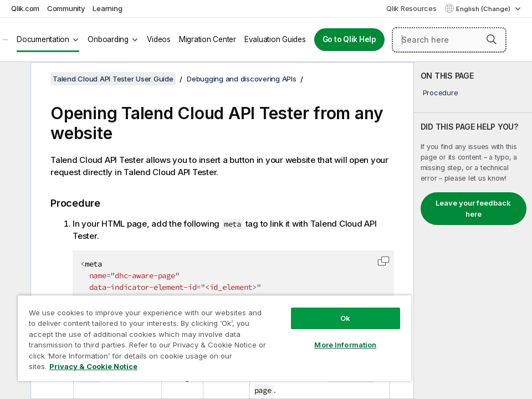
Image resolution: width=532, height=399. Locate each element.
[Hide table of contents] (14, 79)
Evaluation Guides (275, 39)
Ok (345, 318)
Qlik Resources (411, 8)
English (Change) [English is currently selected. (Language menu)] (484, 9)
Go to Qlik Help (349, 39)
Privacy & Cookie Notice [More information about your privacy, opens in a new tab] (93, 366)
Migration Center (208, 39)
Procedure (441, 93)
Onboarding (108, 39)
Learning (107, 8)
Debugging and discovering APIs (242, 79)
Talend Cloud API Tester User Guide (113, 79)
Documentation (43, 39)
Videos (159, 39)
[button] (492, 39)
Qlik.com (25, 8)
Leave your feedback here (473, 208)
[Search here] (449, 40)
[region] (214, 338)
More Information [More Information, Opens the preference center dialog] (345, 345)
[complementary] (473, 231)
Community (66, 8)
